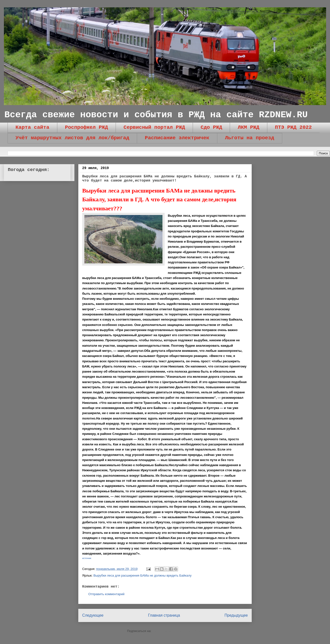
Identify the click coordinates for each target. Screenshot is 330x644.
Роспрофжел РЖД (86, 127)
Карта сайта (33, 127)
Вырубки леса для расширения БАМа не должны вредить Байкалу (142, 575)
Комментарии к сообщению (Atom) (178, 631)
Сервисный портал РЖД (154, 127)
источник (87, 558)
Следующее (93, 615)
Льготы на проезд (250, 138)
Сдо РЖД (211, 127)
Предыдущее (236, 615)
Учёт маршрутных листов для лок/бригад (72, 138)
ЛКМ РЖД (249, 127)
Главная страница (164, 615)
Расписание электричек (177, 138)
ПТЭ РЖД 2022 (293, 127)
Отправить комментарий (106, 594)
